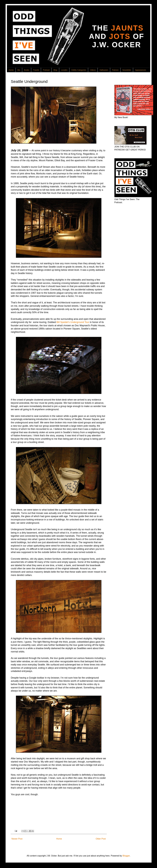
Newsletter (127, 70)
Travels (36, 70)
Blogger (126, 856)
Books (27, 70)
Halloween (104, 70)
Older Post (101, 839)
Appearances (140, 70)
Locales (64, 70)
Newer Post (17, 839)
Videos (93, 70)
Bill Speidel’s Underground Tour (73, 322)
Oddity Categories (79, 70)
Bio (19, 70)
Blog (55, 70)
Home (11, 70)
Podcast (46, 70)
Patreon (115, 70)
